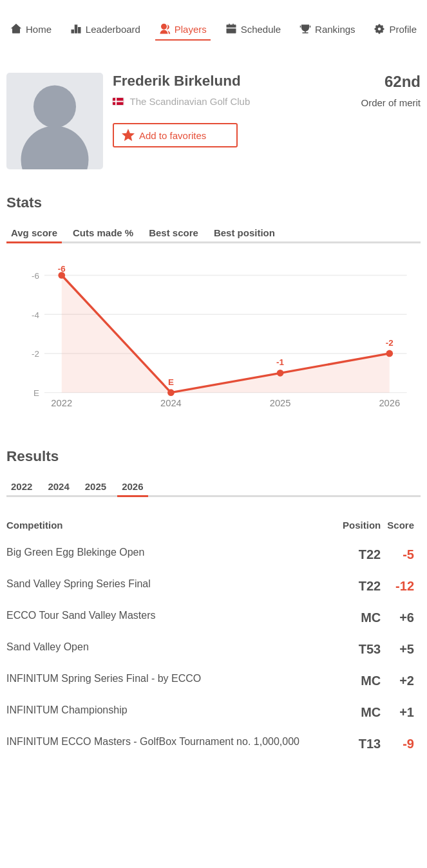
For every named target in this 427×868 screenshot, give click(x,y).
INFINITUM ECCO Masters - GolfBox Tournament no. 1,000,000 (171, 744)
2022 (22, 486)
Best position (244, 233)
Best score (174, 233)
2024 (58, 486)
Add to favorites (163, 135)
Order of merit (391, 90)
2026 (132, 486)
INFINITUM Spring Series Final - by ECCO (171, 681)
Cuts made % (103, 233)
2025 (96, 486)
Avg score (34, 233)
